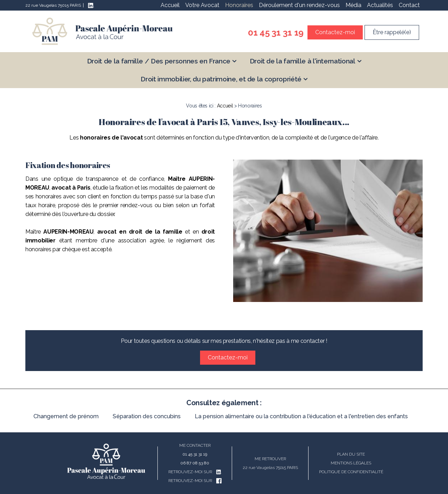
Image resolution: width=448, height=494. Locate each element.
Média (353, 5)
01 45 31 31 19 (276, 32)
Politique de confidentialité (351, 472)
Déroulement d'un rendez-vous (299, 5)
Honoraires (239, 5)
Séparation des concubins (147, 416)
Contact (409, 5)
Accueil (170, 5)
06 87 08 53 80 (195, 463)
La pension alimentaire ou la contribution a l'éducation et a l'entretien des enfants (301, 416)
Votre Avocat (202, 5)
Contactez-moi (335, 32)
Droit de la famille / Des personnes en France (159, 61)
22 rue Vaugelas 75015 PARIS (53, 5)
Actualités (380, 5)
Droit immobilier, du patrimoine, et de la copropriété (221, 79)
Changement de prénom (66, 416)
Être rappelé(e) (392, 32)
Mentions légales (351, 463)
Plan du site (351, 454)
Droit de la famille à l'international (303, 61)
